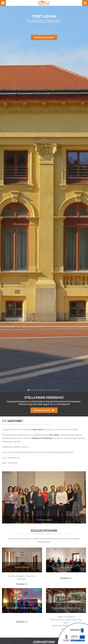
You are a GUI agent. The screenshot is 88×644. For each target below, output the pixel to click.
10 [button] (50, 390)
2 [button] (31, 390)
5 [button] (38, 390)
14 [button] (60, 390)
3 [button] (33, 390)
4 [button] (36, 390)
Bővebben (22, 584)
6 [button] (40, 390)
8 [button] (45, 390)
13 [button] (57, 390)
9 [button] (48, 390)
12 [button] (55, 390)
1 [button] (28, 390)
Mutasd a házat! (44, 410)
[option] (44, 199)
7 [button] (43, 390)
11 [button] (52, 390)
